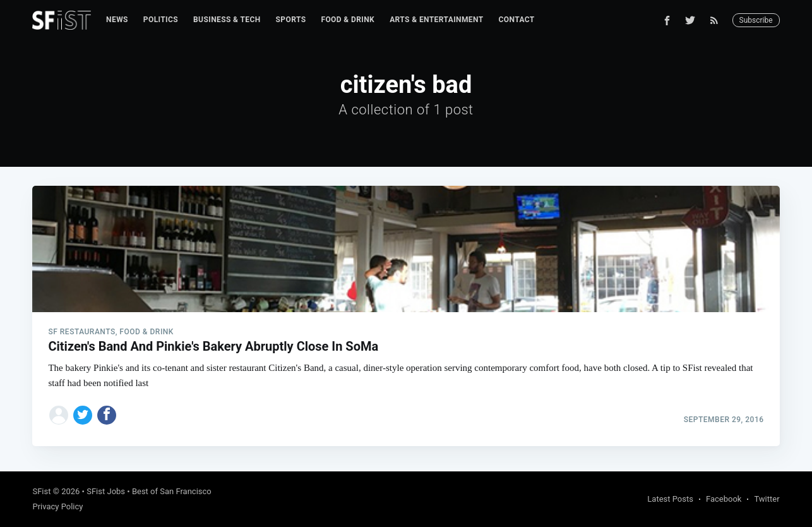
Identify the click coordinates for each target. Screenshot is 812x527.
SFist (41, 491)
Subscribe (756, 20)
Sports (291, 20)
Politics (161, 20)
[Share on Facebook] (107, 415)
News (117, 20)
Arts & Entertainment (436, 20)
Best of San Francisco (172, 491)
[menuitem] (117, 20)
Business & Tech (227, 20)
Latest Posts (670, 499)
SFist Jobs (106, 491)
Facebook (724, 499)
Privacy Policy (57, 506)
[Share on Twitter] (83, 415)
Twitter (767, 499)
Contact (517, 20)
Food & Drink (348, 20)
